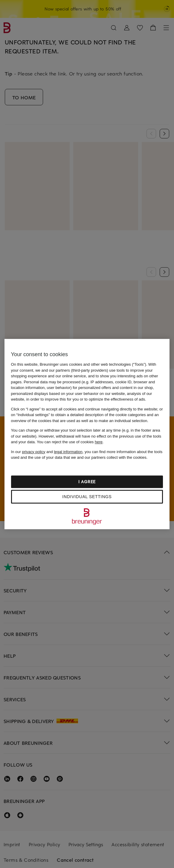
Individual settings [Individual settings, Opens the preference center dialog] (87, 497)
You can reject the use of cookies (70, 442)
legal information (68, 452)
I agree (87, 482)
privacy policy (33, 452)
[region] (87, 434)
